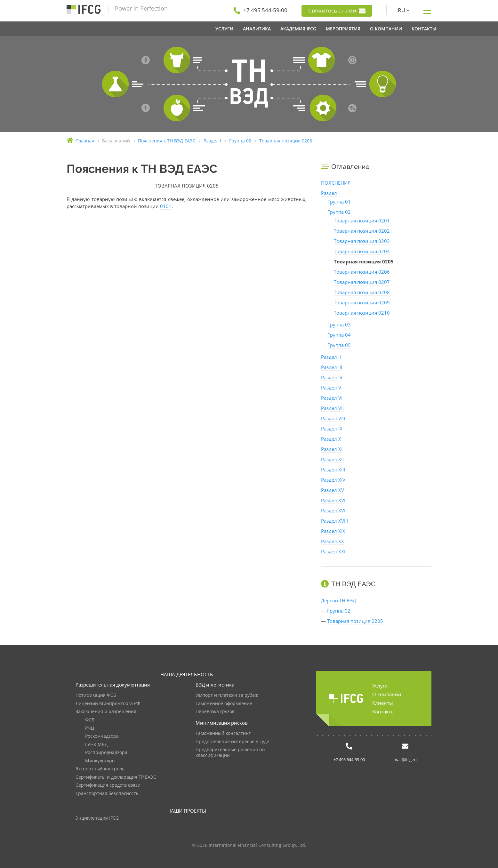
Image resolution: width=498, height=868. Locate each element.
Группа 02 (339, 212)
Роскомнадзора (102, 736)
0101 (166, 206)
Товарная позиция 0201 (362, 221)
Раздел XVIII (334, 521)
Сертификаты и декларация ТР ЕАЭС (116, 777)
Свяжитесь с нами (337, 11)
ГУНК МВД (96, 745)
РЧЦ (90, 728)
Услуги (380, 686)
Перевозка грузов (215, 712)
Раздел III (332, 367)
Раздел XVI (333, 500)
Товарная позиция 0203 (362, 241)
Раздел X (331, 439)
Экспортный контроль (100, 769)
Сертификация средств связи (108, 785)
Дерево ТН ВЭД (338, 600)
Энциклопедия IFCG (97, 818)
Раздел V (331, 388)
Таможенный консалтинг (223, 733)
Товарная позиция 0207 (362, 282)
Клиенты (383, 703)
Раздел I (330, 193)
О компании (387, 694)
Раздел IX (332, 429)
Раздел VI (332, 398)
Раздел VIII (333, 418)
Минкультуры (100, 761)
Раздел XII (332, 459)
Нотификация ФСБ (96, 695)
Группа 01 (339, 202)
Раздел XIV (333, 480)
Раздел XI (332, 449)
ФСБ (90, 720)
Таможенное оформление (224, 704)
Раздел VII (332, 408)
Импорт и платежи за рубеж (227, 695)
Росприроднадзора (106, 753)
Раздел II (331, 357)
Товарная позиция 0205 (355, 621)
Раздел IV (332, 377)
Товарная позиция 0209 (362, 302)
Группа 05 (339, 345)
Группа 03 (339, 325)
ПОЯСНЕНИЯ (336, 183)
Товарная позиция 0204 (362, 251)
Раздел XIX (333, 531)
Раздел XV (333, 490)
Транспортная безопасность (107, 794)
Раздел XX (333, 541)
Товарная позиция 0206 (362, 272)
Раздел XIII (333, 470)
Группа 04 (339, 335)
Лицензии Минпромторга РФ (108, 704)
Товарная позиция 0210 (362, 313)
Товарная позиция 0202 (362, 231)
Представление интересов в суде (232, 742)
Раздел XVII (334, 510)
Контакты (383, 711)
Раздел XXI (333, 551)
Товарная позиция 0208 (362, 292)
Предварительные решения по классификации (230, 753)
